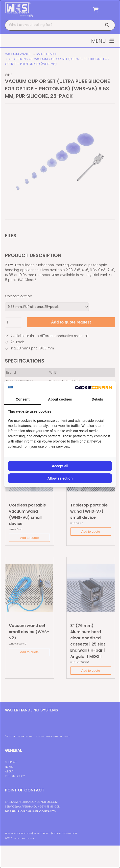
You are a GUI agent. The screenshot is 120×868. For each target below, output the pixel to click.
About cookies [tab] (60, 399)
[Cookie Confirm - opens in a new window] (94, 387)
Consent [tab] (23, 399)
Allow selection (60, 478)
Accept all (60, 466)
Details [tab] (97, 399)
